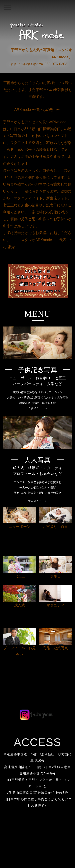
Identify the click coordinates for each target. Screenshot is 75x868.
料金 (38, 839)
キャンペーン (38, 851)
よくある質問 (38, 845)
